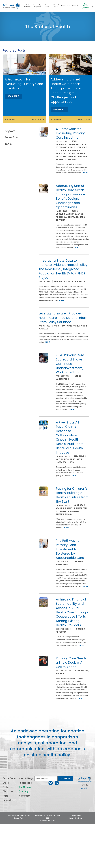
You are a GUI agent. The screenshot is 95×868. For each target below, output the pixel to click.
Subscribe (8, 800)
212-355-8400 (76, 815)
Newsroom (24, 796)
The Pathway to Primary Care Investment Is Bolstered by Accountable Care (70, 549)
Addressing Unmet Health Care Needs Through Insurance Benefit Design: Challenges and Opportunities (70, 196)
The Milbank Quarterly (85, 6)
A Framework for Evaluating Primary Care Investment (70, 133)
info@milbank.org (76, 818)
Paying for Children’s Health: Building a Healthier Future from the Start (72, 495)
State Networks (28, 6)
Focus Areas (47, 6)
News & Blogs (56, 6)
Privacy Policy (19, 818)
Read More (13, 96)
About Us (75, 6)
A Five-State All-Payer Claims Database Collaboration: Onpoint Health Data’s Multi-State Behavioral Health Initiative (70, 437)
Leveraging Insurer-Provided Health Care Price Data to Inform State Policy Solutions (64, 318)
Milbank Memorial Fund (11, 6)
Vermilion (85, 788)
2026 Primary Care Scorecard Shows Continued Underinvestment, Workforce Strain (70, 364)
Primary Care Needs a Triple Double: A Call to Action (71, 663)
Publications (66, 6)
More (86, 173)
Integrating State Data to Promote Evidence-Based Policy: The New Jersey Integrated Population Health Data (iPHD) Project (63, 269)
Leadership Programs (37, 6)
